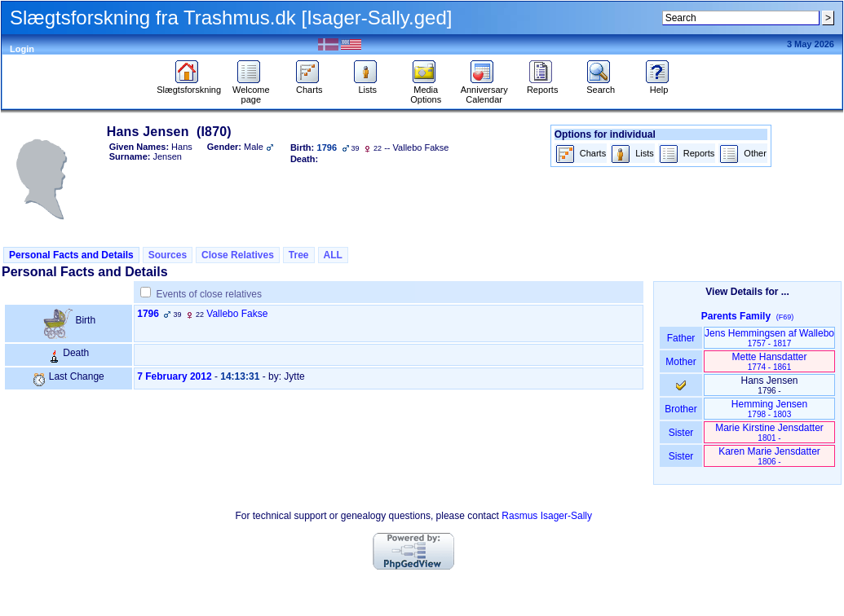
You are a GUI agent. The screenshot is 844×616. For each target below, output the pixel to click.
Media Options (426, 90)
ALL (333, 255)
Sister (681, 433)
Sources (168, 255)
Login (22, 49)
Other (743, 154)
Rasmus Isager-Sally (547, 516)
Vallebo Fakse (237, 314)
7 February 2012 (174, 376)
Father (681, 338)
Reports (543, 86)
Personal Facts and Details (71, 255)
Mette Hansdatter (769, 361)
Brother (681, 409)
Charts (309, 86)
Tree (299, 255)
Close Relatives (238, 255)
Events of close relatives (209, 294)
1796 (148, 314)
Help (659, 86)
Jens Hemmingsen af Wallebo (769, 338)
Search (601, 86)
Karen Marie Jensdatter (769, 456)
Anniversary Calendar (484, 90)
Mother (681, 362)
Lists (367, 86)
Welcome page (251, 90)
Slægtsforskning (189, 86)
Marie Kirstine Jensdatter (769, 432)
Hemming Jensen (769, 409)
